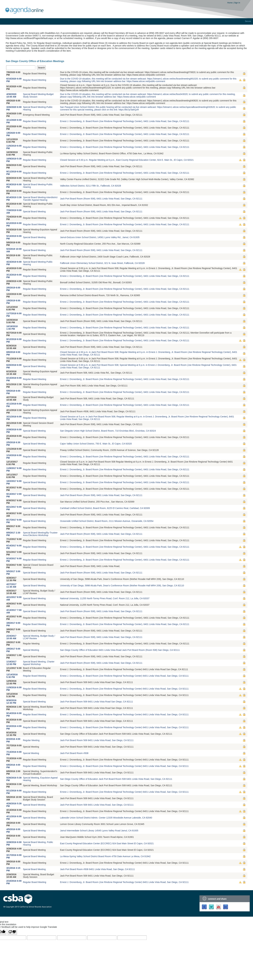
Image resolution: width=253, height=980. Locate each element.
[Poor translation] (12, 932)
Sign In (237, 3)
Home (230, 3)
